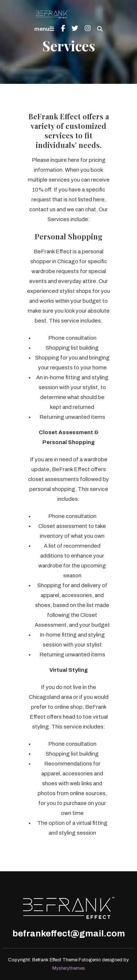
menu (44, 29)
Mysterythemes (69, 968)
